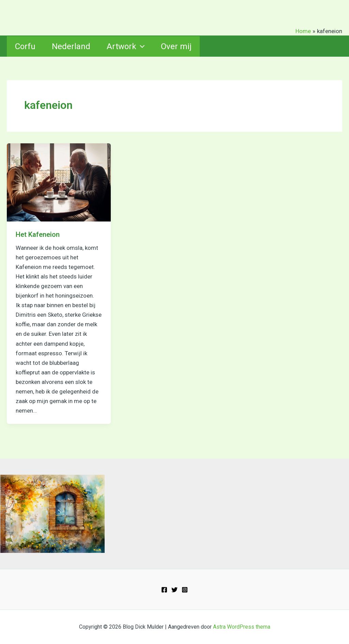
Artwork (126, 46)
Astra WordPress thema (242, 627)
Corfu (25, 46)
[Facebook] (164, 590)
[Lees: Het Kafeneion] (59, 182)
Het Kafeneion (38, 234)
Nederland (71, 46)
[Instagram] (185, 590)
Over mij (176, 46)
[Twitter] (174, 590)
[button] (140, 46)
